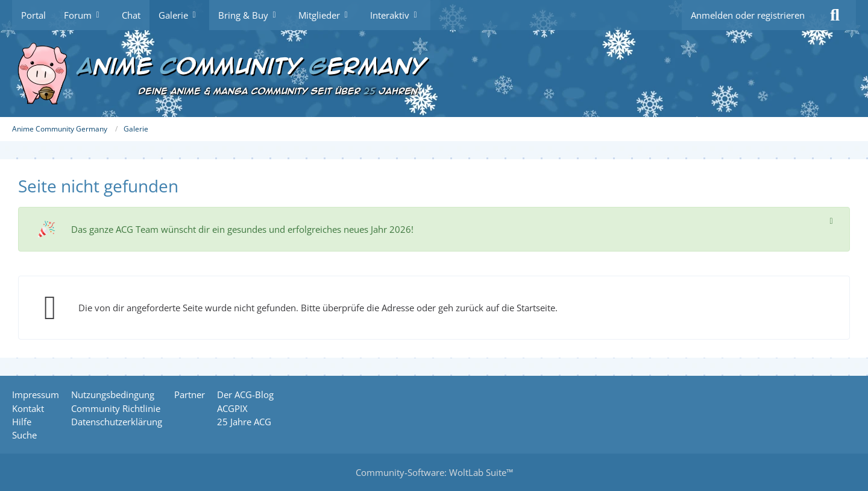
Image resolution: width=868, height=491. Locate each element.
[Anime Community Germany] (434, 74)
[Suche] (835, 15)
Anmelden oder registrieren (748, 15)
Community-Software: (434, 472)
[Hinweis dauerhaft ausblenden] (831, 220)
